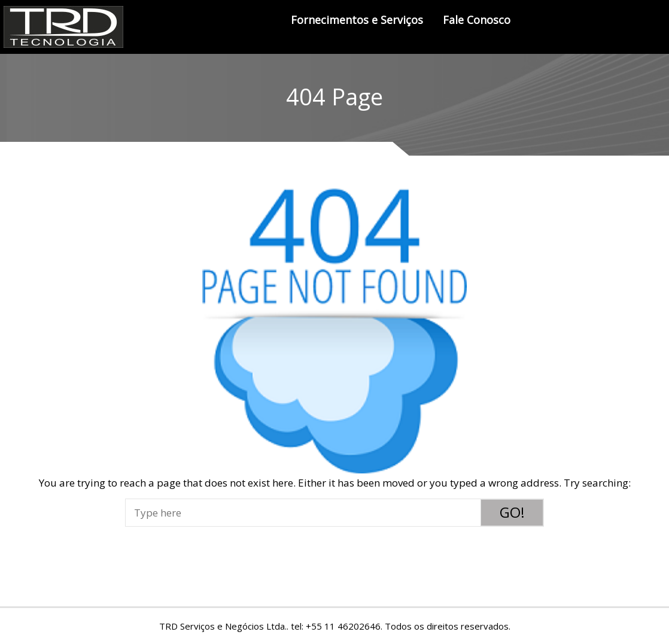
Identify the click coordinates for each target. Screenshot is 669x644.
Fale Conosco (477, 20)
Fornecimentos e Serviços (357, 20)
